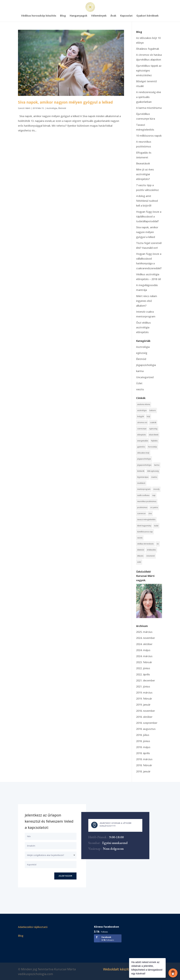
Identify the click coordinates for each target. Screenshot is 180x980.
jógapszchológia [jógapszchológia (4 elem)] (144, 459)
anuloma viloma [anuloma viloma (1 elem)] (144, 404)
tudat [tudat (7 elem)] (156, 526)
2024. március (144, 656)
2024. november (146, 638)
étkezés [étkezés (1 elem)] (140, 556)
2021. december (146, 680)
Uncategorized (145, 377)
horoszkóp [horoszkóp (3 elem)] (153, 447)
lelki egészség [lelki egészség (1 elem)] (153, 471)
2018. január (143, 771)
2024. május (143, 650)
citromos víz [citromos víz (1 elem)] (142, 422)
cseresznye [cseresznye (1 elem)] (142, 429)
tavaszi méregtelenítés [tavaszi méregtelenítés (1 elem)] (146, 519)
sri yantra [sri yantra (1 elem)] (154, 507)
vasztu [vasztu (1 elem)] (140, 538)
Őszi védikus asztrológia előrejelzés (143, 327)
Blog (63, 16)
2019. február (144, 699)
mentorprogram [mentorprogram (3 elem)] (144, 489)
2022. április (143, 674)
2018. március (144, 759)
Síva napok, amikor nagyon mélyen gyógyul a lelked (65, 102)
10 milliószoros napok (149, 136)
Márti (28, 108)
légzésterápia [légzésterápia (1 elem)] (143, 477)
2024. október (144, 644)
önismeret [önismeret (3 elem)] (151, 556)
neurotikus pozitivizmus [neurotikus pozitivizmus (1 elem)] (147, 501)
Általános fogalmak (148, 49)
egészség (142, 353)
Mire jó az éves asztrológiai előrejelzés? (145, 174)
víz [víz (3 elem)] (158, 544)
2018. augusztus (146, 729)
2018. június (143, 741)
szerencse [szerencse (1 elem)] (141, 513)
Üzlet (139, 383)
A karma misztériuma (149, 108)
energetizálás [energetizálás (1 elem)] (143, 441)
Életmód (62, 108)
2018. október (144, 717)
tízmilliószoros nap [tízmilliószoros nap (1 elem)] (145, 532)
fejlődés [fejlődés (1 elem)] (154, 441)
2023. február (144, 662)
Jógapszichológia (146, 365)
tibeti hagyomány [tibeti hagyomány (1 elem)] (144, 526)
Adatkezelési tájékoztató (33, 927)
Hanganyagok (78, 16)
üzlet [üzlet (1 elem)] (139, 562)
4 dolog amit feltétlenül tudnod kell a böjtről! (147, 201)
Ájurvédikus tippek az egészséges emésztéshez (149, 70)
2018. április (143, 753)
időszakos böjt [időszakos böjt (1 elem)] (143, 453)
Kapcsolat (126, 16)
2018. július (143, 735)
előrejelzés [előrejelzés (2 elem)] (142, 435)
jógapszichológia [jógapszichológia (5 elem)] (144, 465)
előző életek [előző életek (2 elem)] (154, 435)
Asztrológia (52, 108)
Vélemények (99, 16)
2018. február (144, 765)
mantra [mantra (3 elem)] (154, 477)
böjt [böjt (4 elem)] (148, 416)
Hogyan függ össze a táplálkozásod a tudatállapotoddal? (149, 216)
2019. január (143, 705)
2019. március (144, 692)
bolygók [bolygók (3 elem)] (141, 416)
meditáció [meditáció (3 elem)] (141, 483)
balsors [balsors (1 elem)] (153, 410)
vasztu (140, 389)
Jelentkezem (65, 876)
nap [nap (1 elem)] (154, 495)
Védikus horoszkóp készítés (39, 16)
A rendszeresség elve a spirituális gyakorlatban (149, 97)
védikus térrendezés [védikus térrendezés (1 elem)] (145, 544)
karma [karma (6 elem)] (157, 465)
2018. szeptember (147, 723)
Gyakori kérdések (148, 16)
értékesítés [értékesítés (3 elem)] (151, 550)
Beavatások (143, 163)
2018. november (146, 711)
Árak (113, 16)
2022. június (143, 668)
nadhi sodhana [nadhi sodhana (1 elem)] (143, 495)
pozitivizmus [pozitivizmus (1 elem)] (142, 507)
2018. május (143, 747)
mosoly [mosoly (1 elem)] (156, 489)
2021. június (143, 686)
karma (140, 371)
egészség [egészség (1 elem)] (153, 429)
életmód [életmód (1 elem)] (141, 550)
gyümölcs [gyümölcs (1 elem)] (141, 447)
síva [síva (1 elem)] (150, 513)
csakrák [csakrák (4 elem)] (153, 422)
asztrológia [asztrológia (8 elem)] (142, 410)
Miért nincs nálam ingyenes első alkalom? (147, 301)
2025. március (144, 632)
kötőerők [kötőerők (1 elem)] (141, 471)
